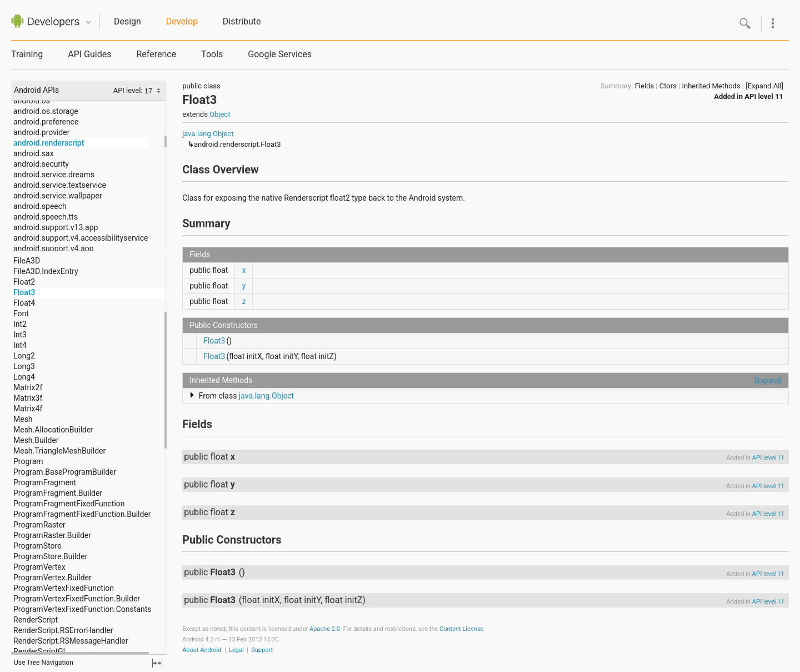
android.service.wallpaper (57, 196)
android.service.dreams (54, 175)
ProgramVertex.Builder (52, 578)
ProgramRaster (39, 525)
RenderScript (36, 620)
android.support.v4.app (54, 248)
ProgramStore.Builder (50, 556)
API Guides (89, 54)
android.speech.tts (46, 217)
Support (262, 650)
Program (28, 461)
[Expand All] (764, 86)
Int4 (20, 345)
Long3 (24, 366)
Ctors (668, 86)
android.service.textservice (60, 185)
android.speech (40, 206)
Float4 (24, 303)
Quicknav (88, 23)
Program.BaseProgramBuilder (65, 472)
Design (127, 21)
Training (27, 54)
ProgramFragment (45, 482)
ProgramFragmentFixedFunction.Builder (82, 514)
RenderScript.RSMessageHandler (71, 641)
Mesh (23, 419)
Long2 (24, 356)
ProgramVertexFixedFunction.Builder (77, 599)
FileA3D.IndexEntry (46, 271)
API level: (129, 90)
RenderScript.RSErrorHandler (63, 630)
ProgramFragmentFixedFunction (69, 504)
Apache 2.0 (325, 629)
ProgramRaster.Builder (52, 535)
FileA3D (27, 261)
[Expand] (768, 380)
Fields (644, 86)
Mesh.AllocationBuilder (53, 430)
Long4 (24, 377)
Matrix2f (28, 387)
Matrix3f (28, 398)
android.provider (41, 132)
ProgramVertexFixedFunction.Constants (82, 609)
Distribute (242, 21)
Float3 (24, 292)
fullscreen (157, 663)
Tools (212, 54)
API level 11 (764, 96)
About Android (202, 650)
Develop (182, 21)
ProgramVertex (39, 567)
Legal (236, 650)
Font (21, 313)
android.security (41, 164)
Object (220, 114)
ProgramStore (37, 546)
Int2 (20, 324)
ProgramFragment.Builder (58, 493)
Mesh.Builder (36, 440)
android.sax (34, 153)
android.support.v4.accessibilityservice (81, 238)
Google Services (280, 54)
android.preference (46, 122)
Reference (156, 54)
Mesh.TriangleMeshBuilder (59, 451)
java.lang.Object (208, 134)
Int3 (20, 335)
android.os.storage (46, 111)
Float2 (24, 282)
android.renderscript (49, 143)
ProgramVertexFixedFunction (64, 588)
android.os (32, 101)
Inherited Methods (711, 86)
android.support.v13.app (56, 227)
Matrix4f (28, 409)
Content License (461, 629)
